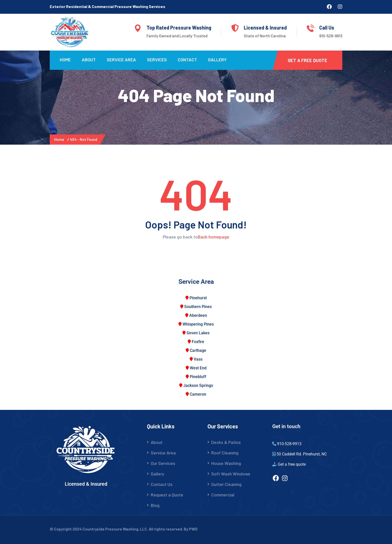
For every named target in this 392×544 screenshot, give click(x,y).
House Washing (226, 463)
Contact (187, 60)
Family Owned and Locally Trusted (177, 36)
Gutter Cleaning (226, 484)
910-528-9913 (331, 36)
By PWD (191, 529)
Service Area (121, 60)
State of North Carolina (265, 36)
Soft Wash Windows (231, 474)
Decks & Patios (226, 442)
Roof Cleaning (225, 453)
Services (157, 60)
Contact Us (162, 484)
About (89, 60)
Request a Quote (167, 495)
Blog (155, 505)
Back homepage (213, 237)
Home (65, 60)
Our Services (163, 463)
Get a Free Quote (307, 60)
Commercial (223, 495)
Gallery (217, 60)
